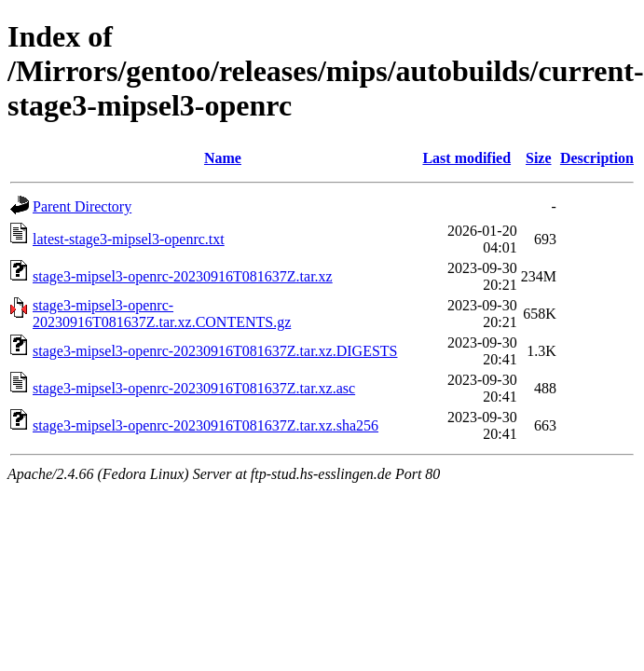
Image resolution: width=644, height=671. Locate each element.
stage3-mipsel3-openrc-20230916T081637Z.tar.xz (183, 276)
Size (539, 158)
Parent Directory (82, 206)
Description (597, 158)
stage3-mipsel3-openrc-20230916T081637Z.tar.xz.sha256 (206, 425)
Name (223, 158)
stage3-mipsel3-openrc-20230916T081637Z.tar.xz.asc (194, 388)
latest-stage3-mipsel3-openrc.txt (129, 239)
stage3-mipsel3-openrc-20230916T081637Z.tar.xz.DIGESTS (215, 351)
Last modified (466, 158)
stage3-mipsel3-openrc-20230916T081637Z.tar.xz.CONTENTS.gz (162, 314)
